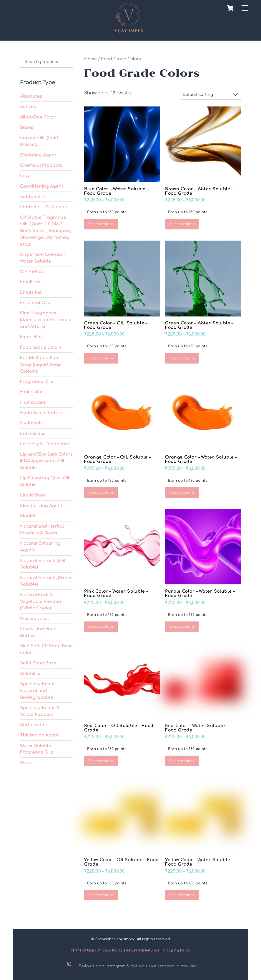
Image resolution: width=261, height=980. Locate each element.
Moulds (28, 515)
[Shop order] (211, 94)
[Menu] (245, 8)
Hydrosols (31, 422)
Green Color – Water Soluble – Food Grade (199, 324)
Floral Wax (31, 336)
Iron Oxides (33, 432)
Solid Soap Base (38, 662)
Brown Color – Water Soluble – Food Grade (199, 190)
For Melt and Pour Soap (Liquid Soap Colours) (40, 363)
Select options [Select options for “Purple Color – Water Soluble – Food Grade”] (182, 626)
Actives (28, 106)
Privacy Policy (110, 949)
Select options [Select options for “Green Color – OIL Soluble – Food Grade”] (101, 357)
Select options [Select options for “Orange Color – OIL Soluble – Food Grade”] (101, 491)
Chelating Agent (38, 154)
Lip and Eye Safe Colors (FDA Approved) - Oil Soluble (46, 460)
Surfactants (33, 724)
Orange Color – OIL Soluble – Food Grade (118, 458)
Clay (25, 174)
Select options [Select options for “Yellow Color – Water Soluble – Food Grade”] (182, 894)
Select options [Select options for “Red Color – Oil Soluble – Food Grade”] (101, 760)
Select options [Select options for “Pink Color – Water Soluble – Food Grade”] (101, 626)
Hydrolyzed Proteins (42, 411)
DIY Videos (32, 270)
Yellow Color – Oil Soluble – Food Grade (122, 861)
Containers (32, 195)
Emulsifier (31, 291)
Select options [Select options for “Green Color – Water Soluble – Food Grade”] (182, 357)
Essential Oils (35, 301)
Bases (27, 126)
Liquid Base (33, 494)
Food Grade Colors (41, 346)
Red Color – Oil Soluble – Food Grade (119, 727)
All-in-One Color (38, 116)
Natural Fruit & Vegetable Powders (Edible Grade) (41, 600)
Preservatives (35, 617)
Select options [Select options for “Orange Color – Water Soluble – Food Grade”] (182, 491)
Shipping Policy (177, 949)
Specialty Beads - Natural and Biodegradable (39, 689)
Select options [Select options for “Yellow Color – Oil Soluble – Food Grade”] (101, 894)
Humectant (33, 401)
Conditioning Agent (42, 185)
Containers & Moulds (43, 206)
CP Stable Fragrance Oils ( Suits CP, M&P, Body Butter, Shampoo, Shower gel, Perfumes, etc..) (46, 230)
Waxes (27, 761)
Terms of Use (82, 949)
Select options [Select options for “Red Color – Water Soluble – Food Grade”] (182, 760)
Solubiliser (32, 672)
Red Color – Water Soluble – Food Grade (197, 727)
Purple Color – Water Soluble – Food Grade (200, 593)
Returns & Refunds (143, 949)
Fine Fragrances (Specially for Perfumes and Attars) (45, 319)
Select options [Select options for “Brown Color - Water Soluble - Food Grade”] (182, 223)
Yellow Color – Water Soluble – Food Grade (199, 861)
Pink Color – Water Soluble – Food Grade (116, 593)
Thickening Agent (39, 734)
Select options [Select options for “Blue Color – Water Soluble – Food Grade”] (101, 223)
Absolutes (31, 95)
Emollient (30, 281)
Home (90, 58)
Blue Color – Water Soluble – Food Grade (117, 190)
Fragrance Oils (36, 380)
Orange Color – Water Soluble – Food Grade (201, 458)
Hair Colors (33, 391)
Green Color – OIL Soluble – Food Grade (116, 324)
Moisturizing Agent (41, 504)
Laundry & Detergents (45, 443)
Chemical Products (41, 164)
